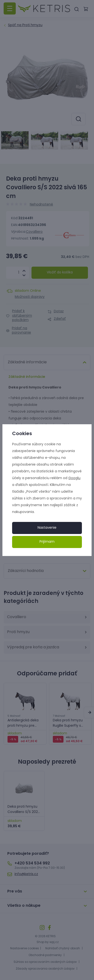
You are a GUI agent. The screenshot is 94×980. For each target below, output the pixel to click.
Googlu (74, 478)
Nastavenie (47, 528)
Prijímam (47, 542)
